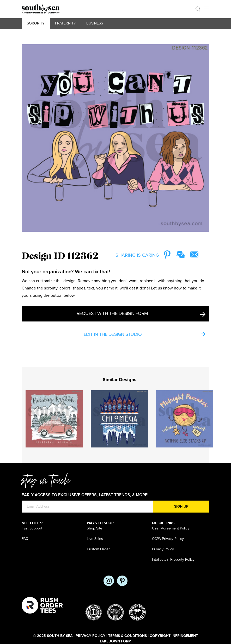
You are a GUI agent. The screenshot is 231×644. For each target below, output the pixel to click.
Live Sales (95, 539)
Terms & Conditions (127, 636)
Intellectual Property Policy (173, 560)
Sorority (36, 23)
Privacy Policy (163, 549)
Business (95, 23)
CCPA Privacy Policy (168, 539)
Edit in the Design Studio (144, 335)
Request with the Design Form (141, 314)
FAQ (25, 539)
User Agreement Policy (171, 528)
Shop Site (95, 528)
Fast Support (32, 528)
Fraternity (65, 23)
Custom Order (98, 549)
